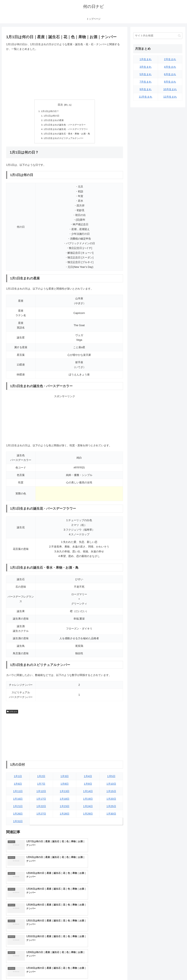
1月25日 (111, 808)
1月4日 (88, 778)
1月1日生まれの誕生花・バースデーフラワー (66, 130)
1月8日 (65, 785)
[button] (179, 36)
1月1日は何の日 (51, 116)
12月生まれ (170, 97)
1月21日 (18, 808)
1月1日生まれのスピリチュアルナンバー (63, 140)
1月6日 (18, 785)
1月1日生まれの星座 (53, 121)
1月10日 (111, 785)
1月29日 (88, 815)
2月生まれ (170, 59)
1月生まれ (12, 713)
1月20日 (111, 800)
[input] (158, 36)
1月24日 (88, 808)
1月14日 (88, 793)
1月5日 (111, 778)
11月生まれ (146, 97)
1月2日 (41, 778)
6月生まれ (170, 74)
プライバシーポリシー (172, 971)
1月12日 (41, 793)
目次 (60, 105)
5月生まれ (146, 74)
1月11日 (18, 793)
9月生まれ (146, 89)
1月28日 (65, 815)
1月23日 (65, 808)
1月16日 (18, 800)
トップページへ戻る (150, 971)
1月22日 (41, 808)
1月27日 (41, 815)
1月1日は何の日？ (49, 111)
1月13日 (65, 793)
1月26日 (18, 815)
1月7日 (41, 785)
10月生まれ (170, 89)
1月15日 (111, 793)
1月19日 (88, 800)
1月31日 (18, 823)
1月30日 (111, 815)
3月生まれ (146, 67)
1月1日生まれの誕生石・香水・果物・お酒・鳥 (67, 135)
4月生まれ (170, 67)
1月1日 (18, 778)
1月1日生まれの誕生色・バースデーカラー (65, 125)
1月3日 (65, 778)
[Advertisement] (65, 76)
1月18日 (65, 800)
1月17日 (41, 800)
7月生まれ (146, 82)
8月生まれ (170, 82)
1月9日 (88, 785)
